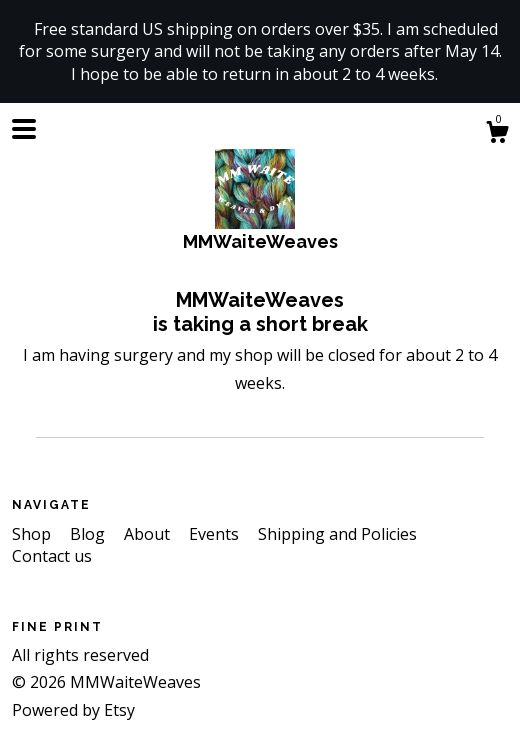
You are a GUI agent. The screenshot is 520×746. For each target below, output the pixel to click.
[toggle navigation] (24, 129)
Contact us (52, 556)
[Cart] (497, 134)
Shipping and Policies (337, 534)
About (149, 534)
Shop (33, 534)
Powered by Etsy (73, 710)
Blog (89, 534)
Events (216, 534)
